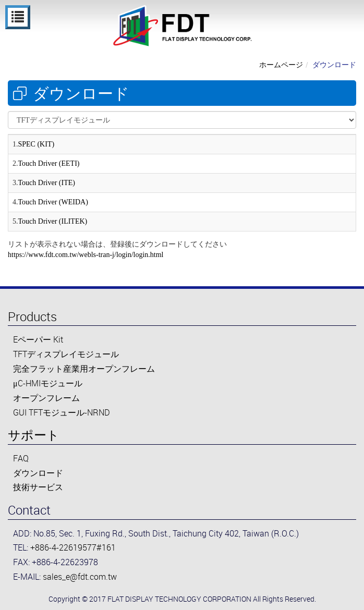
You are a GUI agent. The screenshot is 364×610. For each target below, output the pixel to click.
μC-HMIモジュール (48, 383)
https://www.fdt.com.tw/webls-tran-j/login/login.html (86, 255)
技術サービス (38, 487)
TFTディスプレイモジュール (66, 354)
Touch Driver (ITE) (47, 183)
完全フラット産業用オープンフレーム (84, 369)
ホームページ (281, 64)
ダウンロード (334, 64)
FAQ (21, 458)
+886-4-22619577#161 (73, 547)
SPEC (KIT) (37, 144)
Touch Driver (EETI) (49, 163)
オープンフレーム (46, 398)
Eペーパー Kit (38, 339)
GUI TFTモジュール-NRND (62, 412)
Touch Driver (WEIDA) (53, 202)
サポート (34, 435)
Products (32, 316)
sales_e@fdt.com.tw (80, 577)
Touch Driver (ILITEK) (53, 221)
